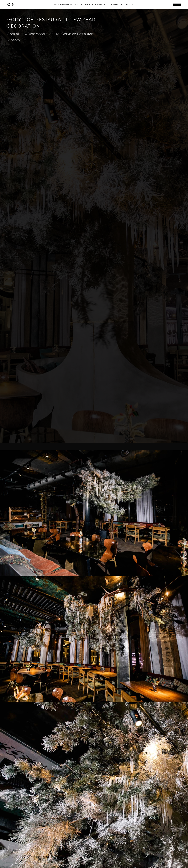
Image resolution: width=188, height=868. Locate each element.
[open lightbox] (94, 513)
